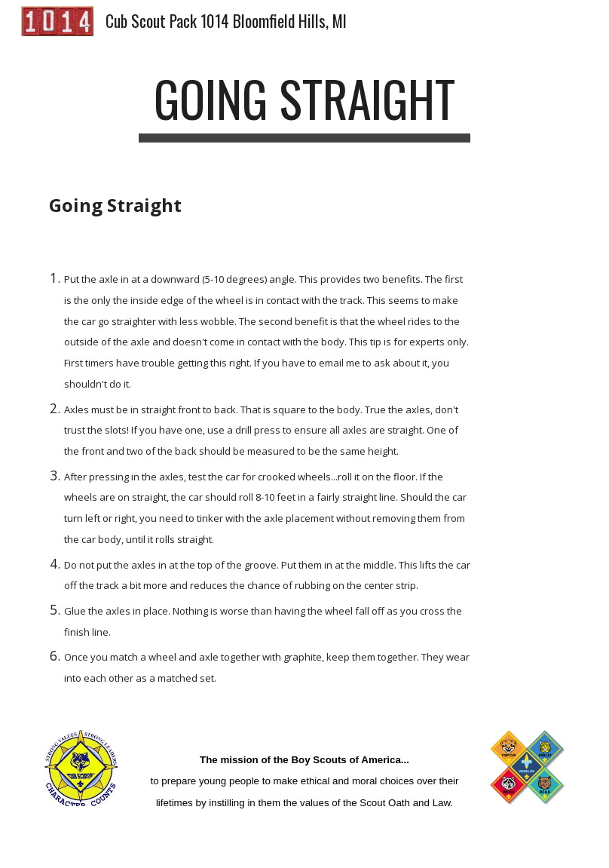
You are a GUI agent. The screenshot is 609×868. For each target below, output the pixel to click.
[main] (305, 106)
